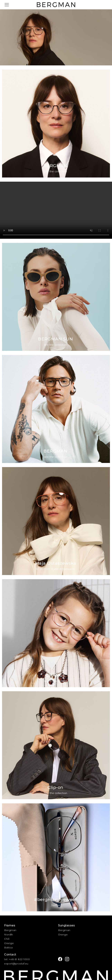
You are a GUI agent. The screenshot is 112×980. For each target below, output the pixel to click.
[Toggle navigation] (7, 5)
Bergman (10, 930)
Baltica (8, 947)
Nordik (8, 935)
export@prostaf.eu (16, 964)
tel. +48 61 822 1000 (17, 959)
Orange (9, 943)
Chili (7, 939)
